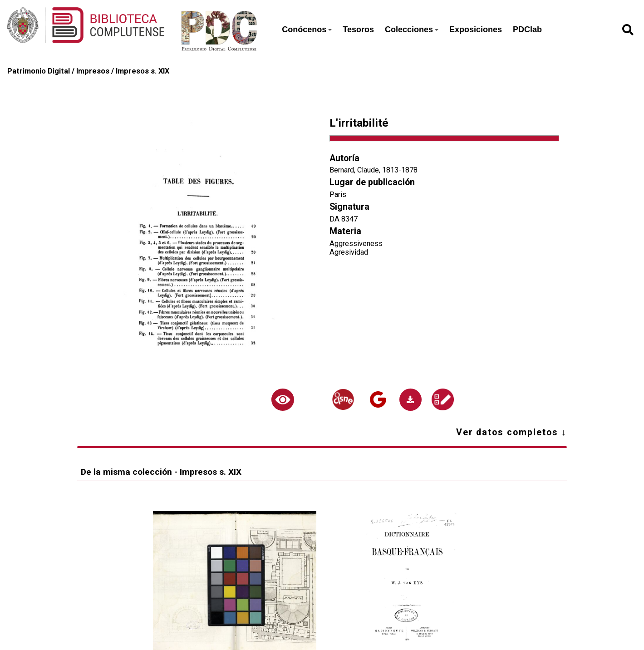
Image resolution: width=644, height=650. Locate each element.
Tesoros (358, 30)
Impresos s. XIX (143, 71)
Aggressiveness (356, 244)
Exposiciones (476, 30)
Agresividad (349, 252)
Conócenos (307, 30)
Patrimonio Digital (39, 71)
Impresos (93, 71)
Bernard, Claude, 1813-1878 (374, 170)
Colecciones (412, 30)
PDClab (527, 30)
